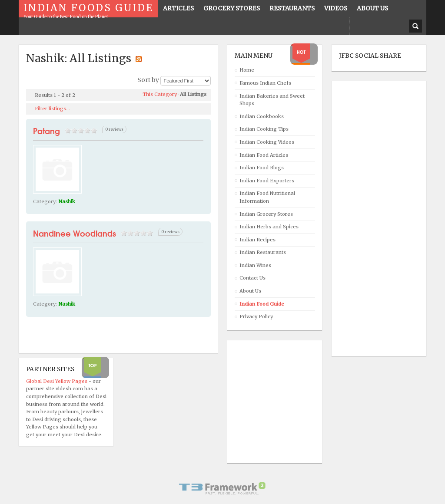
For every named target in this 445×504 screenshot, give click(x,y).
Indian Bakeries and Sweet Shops (272, 100)
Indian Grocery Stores (266, 214)
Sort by (148, 80)
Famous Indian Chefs (265, 83)
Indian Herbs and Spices (269, 227)
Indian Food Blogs (262, 168)
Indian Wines (255, 265)
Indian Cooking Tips (264, 129)
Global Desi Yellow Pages (57, 381)
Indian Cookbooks (262, 116)
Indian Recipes (257, 240)
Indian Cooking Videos (267, 142)
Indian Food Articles (264, 155)
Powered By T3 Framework (222, 488)
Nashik (67, 201)
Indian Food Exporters (267, 181)
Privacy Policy (256, 316)
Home (247, 70)
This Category (160, 94)
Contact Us (252, 278)
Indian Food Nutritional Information (267, 197)
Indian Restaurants (263, 252)
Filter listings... (52, 109)
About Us (250, 291)
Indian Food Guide (262, 304)
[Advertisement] (374, 219)
